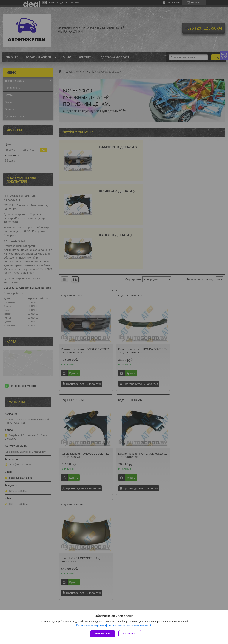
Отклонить (130, 634)
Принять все (103, 634)
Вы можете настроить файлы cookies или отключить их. (113, 625)
